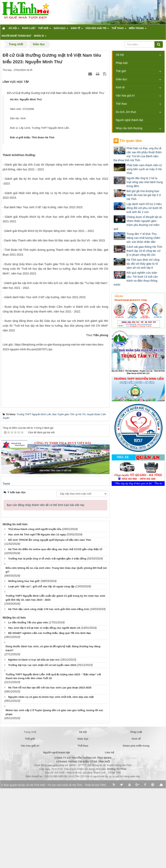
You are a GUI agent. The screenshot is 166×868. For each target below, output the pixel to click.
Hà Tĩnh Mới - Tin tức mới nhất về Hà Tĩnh (56, 865)
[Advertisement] (55, 456)
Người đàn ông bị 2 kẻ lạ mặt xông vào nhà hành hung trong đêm (145, 182)
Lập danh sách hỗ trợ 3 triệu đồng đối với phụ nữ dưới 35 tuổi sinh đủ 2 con (144, 208)
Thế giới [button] (45, 29)
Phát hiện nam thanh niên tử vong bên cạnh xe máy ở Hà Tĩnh (144, 169)
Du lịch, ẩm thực (126, 112)
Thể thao (121, 104)
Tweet (6, 563)
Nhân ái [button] (40, 37)
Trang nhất (30, 812)
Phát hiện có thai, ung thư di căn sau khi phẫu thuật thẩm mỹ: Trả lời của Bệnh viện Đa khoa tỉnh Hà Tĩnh (138, 154)
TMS (103, 865)
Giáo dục (121, 79)
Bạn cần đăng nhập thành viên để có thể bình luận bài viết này (46, 585)
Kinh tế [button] (77, 29)
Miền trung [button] (138, 29)
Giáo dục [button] (61, 29)
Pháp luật (122, 63)
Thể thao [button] (119, 29)
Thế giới (121, 71)
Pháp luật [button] (29, 28)
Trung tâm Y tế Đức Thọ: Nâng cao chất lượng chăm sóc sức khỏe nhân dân (143, 238)
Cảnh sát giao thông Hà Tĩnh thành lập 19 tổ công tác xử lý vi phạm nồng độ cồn (144, 251)
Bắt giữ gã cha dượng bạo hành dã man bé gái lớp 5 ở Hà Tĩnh (144, 195)
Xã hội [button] (14, 29)
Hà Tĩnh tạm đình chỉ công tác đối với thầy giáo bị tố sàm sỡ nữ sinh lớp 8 (143, 264)
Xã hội (120, 55)
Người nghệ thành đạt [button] (16, 36)
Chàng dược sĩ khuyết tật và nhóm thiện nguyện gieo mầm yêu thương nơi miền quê (138, 223)
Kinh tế (120, 87)
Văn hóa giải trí (125, 96)
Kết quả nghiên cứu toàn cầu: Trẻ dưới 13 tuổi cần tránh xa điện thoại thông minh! (136, 279)
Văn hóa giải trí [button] (97, 29)
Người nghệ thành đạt (129, 120)
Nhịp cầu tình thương (129, 128)
